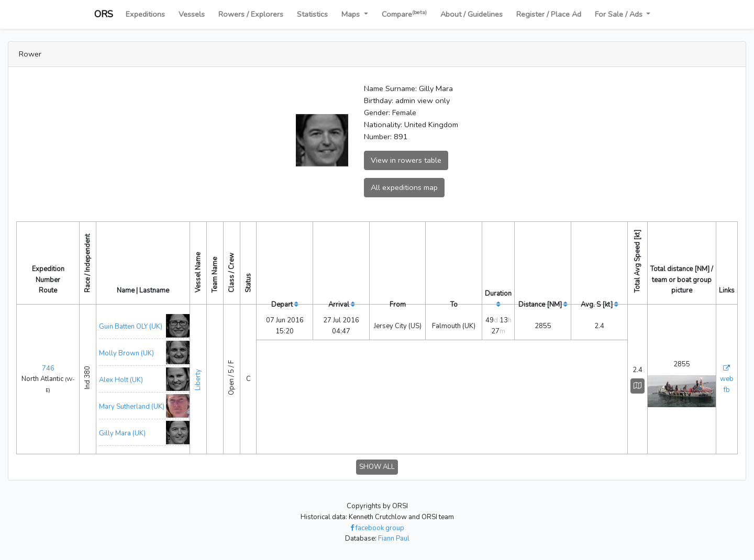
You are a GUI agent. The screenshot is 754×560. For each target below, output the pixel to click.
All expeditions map (404, 187)
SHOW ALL (377, 467)
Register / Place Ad (549, 14)
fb (727, 390)
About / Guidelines (472, 14)
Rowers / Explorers (251, 14)
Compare (404, 14)
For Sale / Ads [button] (620, 14)
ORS (104, 14)
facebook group (377, 528)
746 (48, 368)
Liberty (198, 378)
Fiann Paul (394, 539)
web (727, 379)
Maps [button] (352, 14)
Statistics (312, 14)
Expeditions (145, 14)
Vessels (192, 14)
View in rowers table (406, 160)
